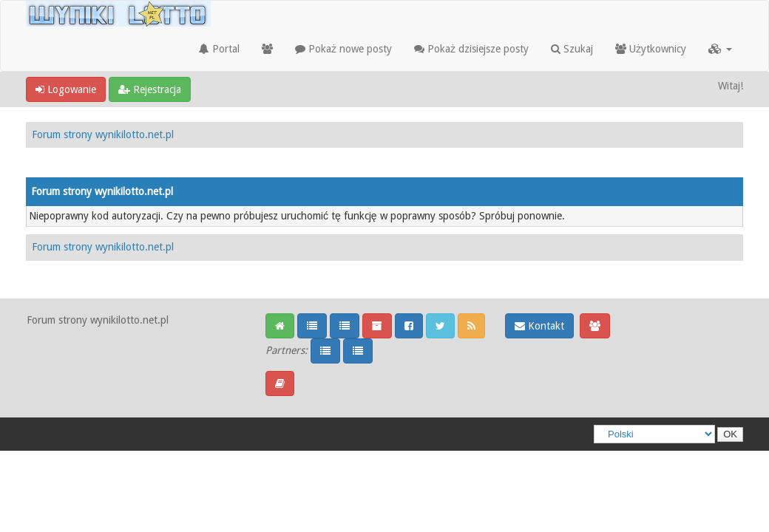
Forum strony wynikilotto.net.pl (103, 134)
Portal (219, 49)
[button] (720, 49)
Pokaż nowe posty (343, 49)
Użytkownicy (651, 49)
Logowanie (66, 89)
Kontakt (539, 326)
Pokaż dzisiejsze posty (471, 49)
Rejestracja (150, 89)
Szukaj (572, 49)
